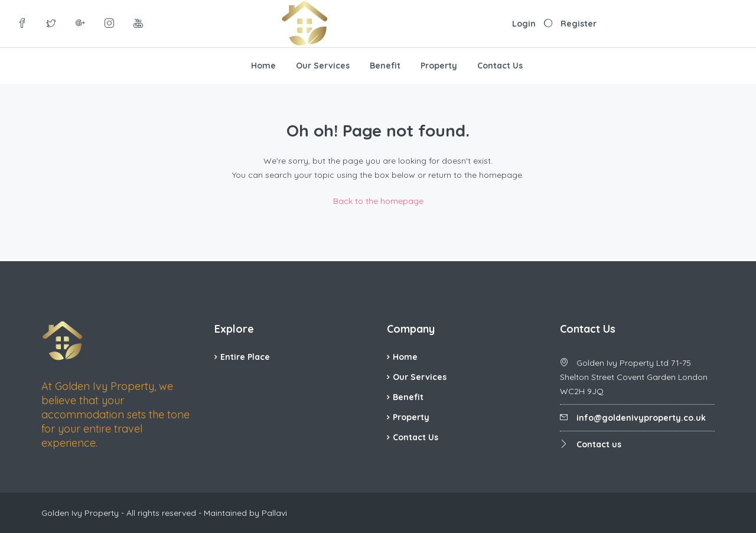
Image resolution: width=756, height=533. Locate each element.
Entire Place (245, 357)
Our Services (323, 66)
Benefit (385, 66)
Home (263, 66)
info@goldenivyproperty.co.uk (641, 418)
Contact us (599, 444)
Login (524, 24)
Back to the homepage (378, 201)
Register (579, 24)
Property (439, 66)
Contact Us (500, 66)
